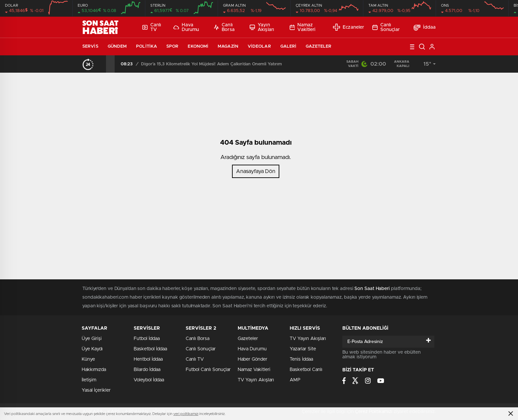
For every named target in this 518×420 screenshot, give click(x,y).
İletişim (89, 380)
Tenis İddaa (301, 359)
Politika (146, 46)
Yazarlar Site (303, 349)
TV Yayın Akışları (256, 380)
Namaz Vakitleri (303, 27)
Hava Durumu (186, 27)
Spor (172, 46)
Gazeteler (318, 46)
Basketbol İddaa (150, 349)
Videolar (259, 46)
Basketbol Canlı (306, 370)
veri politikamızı (186, 414)
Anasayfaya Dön (256, 171)
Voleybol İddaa (149, 380)
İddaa (425, 27)
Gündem (117, 46)
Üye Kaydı (92, 349)
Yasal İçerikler (96, 390)
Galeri (288, 46)
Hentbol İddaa (148, 359)
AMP (295, 380)
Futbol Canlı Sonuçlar (208, 370)
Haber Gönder (252, 359)
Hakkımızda (94, 370)
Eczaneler (348, 27)
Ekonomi (198, 46)
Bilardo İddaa (147, 370)
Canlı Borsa (224, 27)
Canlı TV (152, 27)
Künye (88, 359)
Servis (90, 46)
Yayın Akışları (262, 27)
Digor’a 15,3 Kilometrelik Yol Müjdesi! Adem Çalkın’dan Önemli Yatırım (211, 64)
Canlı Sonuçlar (386, 27)
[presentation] (102, 64)
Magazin (228, 46)
